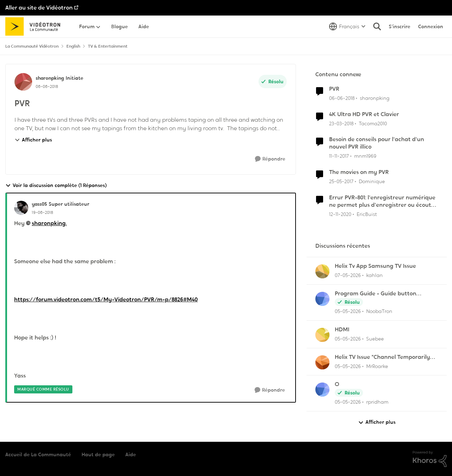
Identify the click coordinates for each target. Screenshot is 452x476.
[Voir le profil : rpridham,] (322, 390)
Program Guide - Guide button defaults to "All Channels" (376, 294)
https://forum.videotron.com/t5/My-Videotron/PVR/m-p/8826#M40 (106, 299)
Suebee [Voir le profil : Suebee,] (375, 339)
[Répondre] (270, 159)
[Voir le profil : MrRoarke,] (322, 362)
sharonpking (49, 223)
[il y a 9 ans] (341, 182)
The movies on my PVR (359, 172)
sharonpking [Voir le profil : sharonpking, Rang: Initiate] (50, 78)
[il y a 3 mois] (348, 275)
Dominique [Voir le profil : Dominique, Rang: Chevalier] (372, 181)
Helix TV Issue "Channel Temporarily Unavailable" (382, 357)
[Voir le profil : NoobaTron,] (322, 299)
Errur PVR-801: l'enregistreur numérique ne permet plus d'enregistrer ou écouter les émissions (383, 201)
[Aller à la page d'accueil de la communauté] (35, 26)
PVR (334, 89)
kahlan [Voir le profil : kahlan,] (374, 275)
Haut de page (98, 454)
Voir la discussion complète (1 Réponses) (56, 185)
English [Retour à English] (73, 46)
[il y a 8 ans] (342, 98)
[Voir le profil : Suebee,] (322, 335)
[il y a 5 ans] (340, 214)
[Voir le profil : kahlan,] (322, 271)
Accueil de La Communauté (38, 454)
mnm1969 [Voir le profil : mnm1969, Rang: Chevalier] (365, 156)
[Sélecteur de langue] (347, 26)
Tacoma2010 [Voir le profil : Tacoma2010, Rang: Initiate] (373, 123)
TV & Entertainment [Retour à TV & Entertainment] (108, 46)
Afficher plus (33, 140)
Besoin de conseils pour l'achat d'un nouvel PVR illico (377, 143)
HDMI (342, 330)
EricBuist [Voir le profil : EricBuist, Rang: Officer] (367, 214)
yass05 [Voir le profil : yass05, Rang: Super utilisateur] (39, 204)
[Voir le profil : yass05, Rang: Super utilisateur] (21, 208)
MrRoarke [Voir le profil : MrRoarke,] (377, 366)
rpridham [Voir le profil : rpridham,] (377, 402)
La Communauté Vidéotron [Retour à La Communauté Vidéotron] (32, 46)
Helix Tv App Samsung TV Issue (375, 266)
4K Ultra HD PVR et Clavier (364, 114)
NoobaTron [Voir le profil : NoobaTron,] (379, 311)
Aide (131, 454)
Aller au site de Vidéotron (39, 8)
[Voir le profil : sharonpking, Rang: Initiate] (23, 82)
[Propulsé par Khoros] (430, 459)
